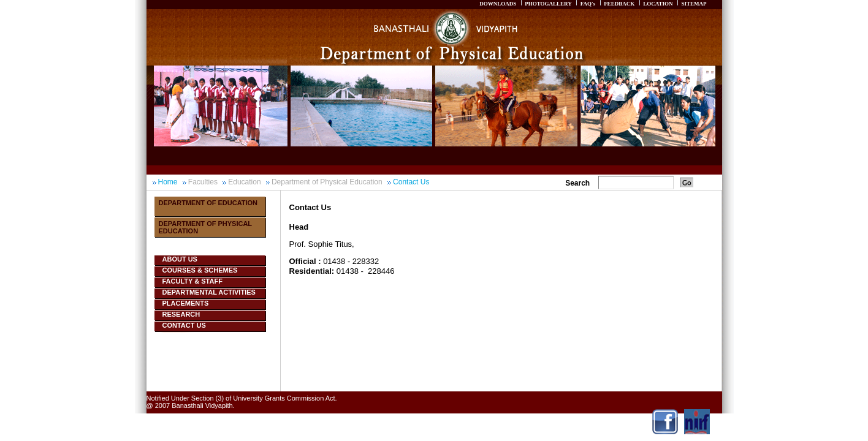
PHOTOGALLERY (548, 4)
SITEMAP (694, 4)
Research (181, 314)
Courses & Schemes (200, 270)
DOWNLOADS (498, 4)
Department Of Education (208, 203)
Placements (186, 303)
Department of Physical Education (327, 182)
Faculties (203, 182)
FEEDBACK (619, 4)
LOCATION (658, 4)
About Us (180, 259)
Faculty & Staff (192, 281)
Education (244, 182)
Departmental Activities (209, 292)
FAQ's (588, 4)
